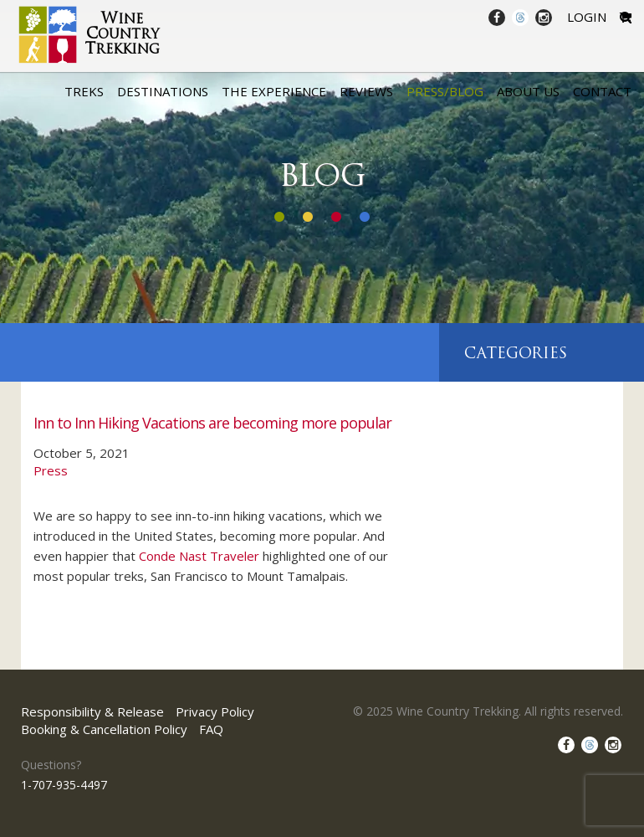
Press (51, 470)
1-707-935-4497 (64, 785)
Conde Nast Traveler (199, 556)
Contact (602, 91)
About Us (528, 91)
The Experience (274, 91)
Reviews (366, 91)
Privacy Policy (215, 711)
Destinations (163, 91)
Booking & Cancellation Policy (104, 729)
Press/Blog (445, 91)
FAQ (211, 729)
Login (587, 17)
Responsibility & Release (92, 711)
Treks (84, 91)
